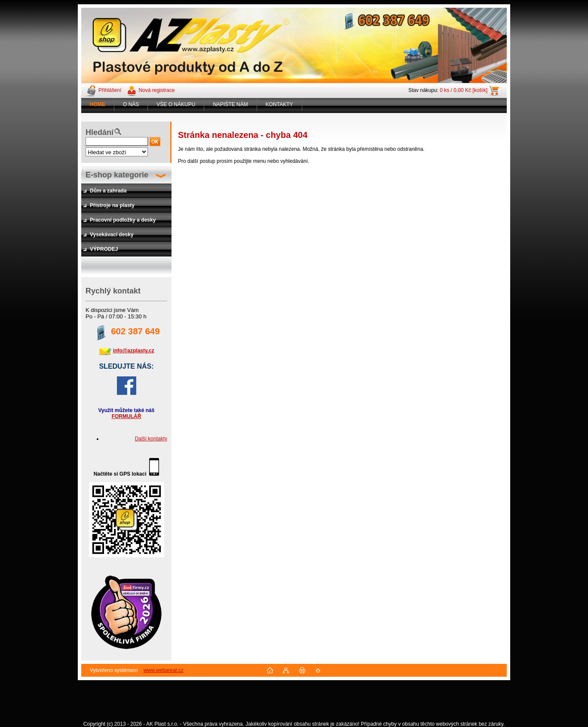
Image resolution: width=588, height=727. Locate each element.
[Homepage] (98, 104)
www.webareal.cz (164, 670)
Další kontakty (151, 439)
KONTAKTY (279, 104)
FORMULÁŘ (127, 416)
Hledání (100, 132)
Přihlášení (110, 90)
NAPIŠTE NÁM (230, 104)
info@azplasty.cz (134, 351)
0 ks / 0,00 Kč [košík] (464, 90)
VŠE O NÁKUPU (176, 104)
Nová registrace (156, 90)
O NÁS (131, 104)
